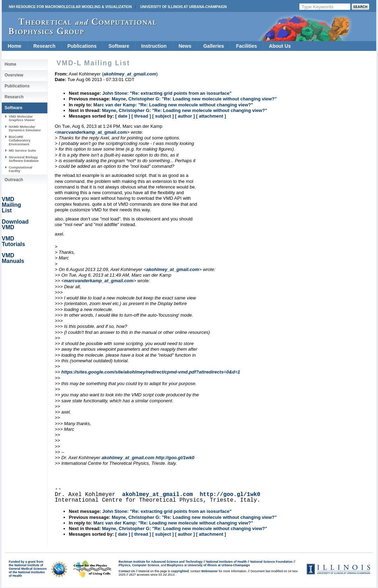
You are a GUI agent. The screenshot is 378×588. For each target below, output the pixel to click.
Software (119, 46)
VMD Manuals (13, 258)
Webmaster (209, 571)
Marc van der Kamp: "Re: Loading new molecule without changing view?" (173, 105)
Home (15, 46)
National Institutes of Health (226, 562)
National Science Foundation (271, 562)
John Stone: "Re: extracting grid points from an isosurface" (167, 93)
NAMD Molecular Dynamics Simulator (25, 128)
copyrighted (180, 571)
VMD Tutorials (13, 241)
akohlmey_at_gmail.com (173, 269)
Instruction (154, 46)
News (185, 46)
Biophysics (175, 565)
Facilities (246, 46)
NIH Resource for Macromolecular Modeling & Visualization (70, 7)
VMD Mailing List (11, 205)
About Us (280, 46)
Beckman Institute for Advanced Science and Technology (161, 562)
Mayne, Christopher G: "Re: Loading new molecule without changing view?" (194, 99)
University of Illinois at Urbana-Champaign (183, 7)
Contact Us (127, 571)
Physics (124, 565)
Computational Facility (21, 169)
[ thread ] (141, 116)
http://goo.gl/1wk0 (175, 458)
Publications (82, 46)
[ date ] (123, 116)
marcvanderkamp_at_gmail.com (92, 132)
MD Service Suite (22, 150)
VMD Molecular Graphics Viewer (22, 118)
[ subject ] (163, 116)
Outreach (14, 180)
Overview (14, 75)
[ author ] (185, 116)
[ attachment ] (211, 116)
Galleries (214, 46)
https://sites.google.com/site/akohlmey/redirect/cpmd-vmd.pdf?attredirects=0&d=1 (151, 372)
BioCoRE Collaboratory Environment (20, 140)
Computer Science (145, 565)
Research (44, 46)
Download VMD (15, 224)
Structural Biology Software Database (24, 159)
